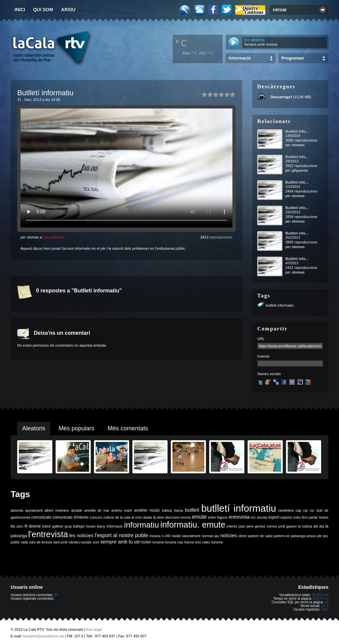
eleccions (172, 517)
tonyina (158, 542)
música (155, 536)
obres (242, 536)
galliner (58, 526)
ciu (312, 510)
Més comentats (128, 428)
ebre (160, 517)
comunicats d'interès (70, 517)
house (91, 526)
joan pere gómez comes (258, 526)
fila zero (17, 526)
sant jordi (60, 542)
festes (324, 517)
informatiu (142, 525)
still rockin (143, 542)
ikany (101, 526)
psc (326, 536)
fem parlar (310, 517)
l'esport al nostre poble (121, 535)
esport (274, 517)
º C (181, 43)
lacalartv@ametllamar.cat (43, 636)
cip (306, 510)
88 (56, 595)
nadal (176, 536)
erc (253, 517)
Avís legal (94, 629)
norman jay (210, 536)
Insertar (263, 356)
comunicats (41, 517)
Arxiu (69, 10)
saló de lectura (41, 542)
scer (96, 542)
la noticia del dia (311, 526)
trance (189, 542)
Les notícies (53, 237)
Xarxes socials (269, 374)
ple (319, 536)
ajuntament (34, 510)
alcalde (77, 510)
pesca (311, 536)
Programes (293, 58)
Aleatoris (34, 428)
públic (15, 542)
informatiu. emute (193, 525)
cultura (109, 517)
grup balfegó (74, 526)
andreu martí (122, 510)
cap (298, 510)
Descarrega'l (281, 97)
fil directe (33, 526)
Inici (20, 10)
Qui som (43, 10)
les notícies (81, 536)
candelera (286, 510)
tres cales (203, 542)
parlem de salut (260, 536)
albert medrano (57, 510)
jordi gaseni (288, 526)
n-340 (166, 536)
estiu (297, 517)
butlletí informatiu (280, 305)
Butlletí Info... (297, 157)
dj (154, 517)
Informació (240, 58)
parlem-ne (282, 536)
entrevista (239, 517)
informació (115, 526)
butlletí (192, 510)
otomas (298, 145)
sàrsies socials (80, 542)
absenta (17, 510)
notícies (229, 536)
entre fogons (218, 517)
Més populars (76, 428)
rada (24, 542)
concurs (96, 517)
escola (262, 517)
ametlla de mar (97, 510)
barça (179, 510)
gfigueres (300, 170)
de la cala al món (129, 517)
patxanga (298, 536)
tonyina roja (174, 542)
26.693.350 (320, 595)
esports (286, 517)
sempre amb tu (117, 542)
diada (147, 517)
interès (232, 526)
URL (261, 339)
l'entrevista (48, 534)
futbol (46, 526)
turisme (217, 542)
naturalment (191, 536)
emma (186, 517)
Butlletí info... (297, 131)
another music (147, 510)
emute (199, 517)
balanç (167, 510)
